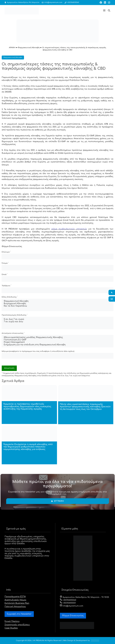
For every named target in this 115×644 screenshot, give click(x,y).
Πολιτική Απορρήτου (15, 607)
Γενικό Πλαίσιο (12, 621)
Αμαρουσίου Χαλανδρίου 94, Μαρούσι (23, 2)
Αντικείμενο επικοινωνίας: (13, 333)
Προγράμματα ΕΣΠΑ (15, 597)
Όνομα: (5, 263)
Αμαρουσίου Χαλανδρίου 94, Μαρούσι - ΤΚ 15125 (84, 597)
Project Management (57, 342)
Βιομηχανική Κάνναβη (57, 304)
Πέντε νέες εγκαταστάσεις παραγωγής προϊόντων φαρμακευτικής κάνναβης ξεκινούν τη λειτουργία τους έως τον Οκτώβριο (85, 407)
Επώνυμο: (6, 252)
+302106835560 (73, 2)
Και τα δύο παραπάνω (57, 306)
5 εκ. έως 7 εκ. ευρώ (57, 319)
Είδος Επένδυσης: (10, 297)
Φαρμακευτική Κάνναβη (29, 48)
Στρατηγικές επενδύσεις (17, 625)
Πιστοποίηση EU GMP (57, 340)
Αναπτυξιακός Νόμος (15, 600)
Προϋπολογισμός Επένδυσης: (15, 315)
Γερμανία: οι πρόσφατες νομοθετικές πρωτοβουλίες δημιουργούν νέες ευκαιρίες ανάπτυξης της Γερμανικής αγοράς (27, 406)
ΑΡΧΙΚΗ (12, 48)
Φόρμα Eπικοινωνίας (73, 616)
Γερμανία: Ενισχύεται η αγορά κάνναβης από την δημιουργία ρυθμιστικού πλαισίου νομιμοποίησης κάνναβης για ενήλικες (28, 447)
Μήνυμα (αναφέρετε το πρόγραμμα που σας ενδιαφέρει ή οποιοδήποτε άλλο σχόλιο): (38, 351)
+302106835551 (68, 603)
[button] (104, 11)
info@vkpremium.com (53, 2)
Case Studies (11, 628)
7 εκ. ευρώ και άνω (57, 322)
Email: (5, 274)
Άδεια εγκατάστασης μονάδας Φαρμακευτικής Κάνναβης (57, 337)
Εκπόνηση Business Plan (17, 603)
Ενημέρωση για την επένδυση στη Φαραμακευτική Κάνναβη (57, 345)
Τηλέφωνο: (7, 286)
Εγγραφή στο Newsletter (19, 614)
